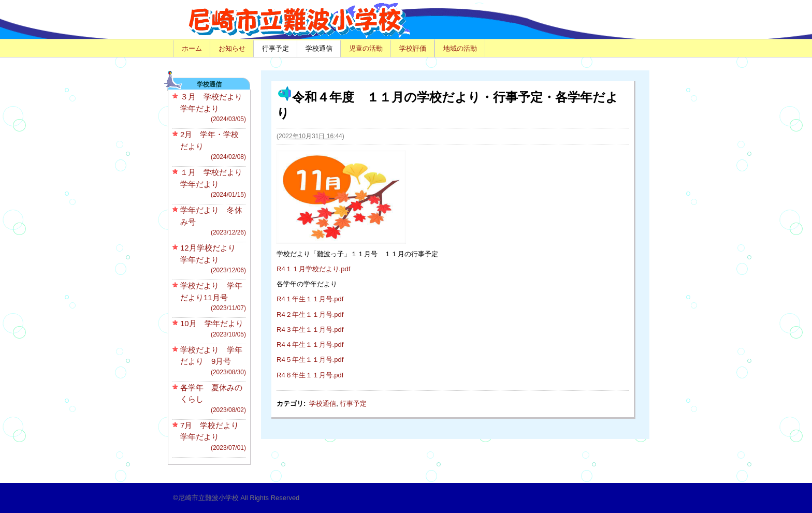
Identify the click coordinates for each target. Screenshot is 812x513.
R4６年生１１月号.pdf (310, 375)
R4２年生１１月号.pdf (310, 314)
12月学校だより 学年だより (213, 259)
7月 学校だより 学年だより (213, 437)
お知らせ (232, 48)
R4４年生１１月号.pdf (310, 345)
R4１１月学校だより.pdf (313, 269)
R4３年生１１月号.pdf (310, 329)
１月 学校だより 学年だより (215, 184)
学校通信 (319, 48)
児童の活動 (366, 48)
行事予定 (275, 48)
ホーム (192, 48)
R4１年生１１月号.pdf (310, 299)
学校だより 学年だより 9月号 (213, 361)
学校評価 (413, 48)
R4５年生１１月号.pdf (310, 360)
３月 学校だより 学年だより (215, 108)
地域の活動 (460, 48)
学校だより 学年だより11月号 (213, 297)
